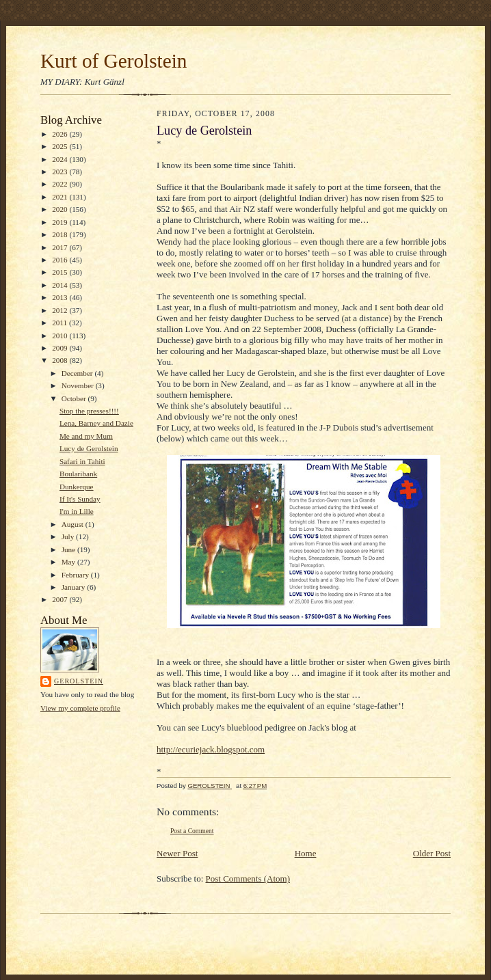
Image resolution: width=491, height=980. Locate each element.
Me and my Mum (86, 436)
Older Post (432, 853)
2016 (61, 260)
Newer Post (177, 853)
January (75, 587)
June (69, 549)
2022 (61, 184)
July (69, 536)
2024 (61, 159)
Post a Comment (192, 831)
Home (306, 853)
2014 (61, 285)
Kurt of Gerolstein (114, 61)
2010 (61, 336)
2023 (61, 172)
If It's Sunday (80, 499)
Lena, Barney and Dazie (96, 423)
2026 (61, 134)
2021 (61, 197)
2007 (61, 599)
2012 (61, 310)
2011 (61, 323)
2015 (61, 272)
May (69, 562)
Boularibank (78, 474)
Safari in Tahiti (82, 461)
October (75, 398)
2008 (61, 360)
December (78, 373)
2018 (61, 234)
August (74, 524)
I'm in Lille (77, 511)
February (76, 575)
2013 (61, 297)
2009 (61, 348)
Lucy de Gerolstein (89, 448)
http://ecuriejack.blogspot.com (211, 749)
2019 (61, 222)
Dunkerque (77, 487)
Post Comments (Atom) (248, 879)
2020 (61, 209)
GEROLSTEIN (79, 681)
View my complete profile (80, 708)
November (79, 385)
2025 (61, 146)
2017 (61, 247)
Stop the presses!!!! (89, 411)
